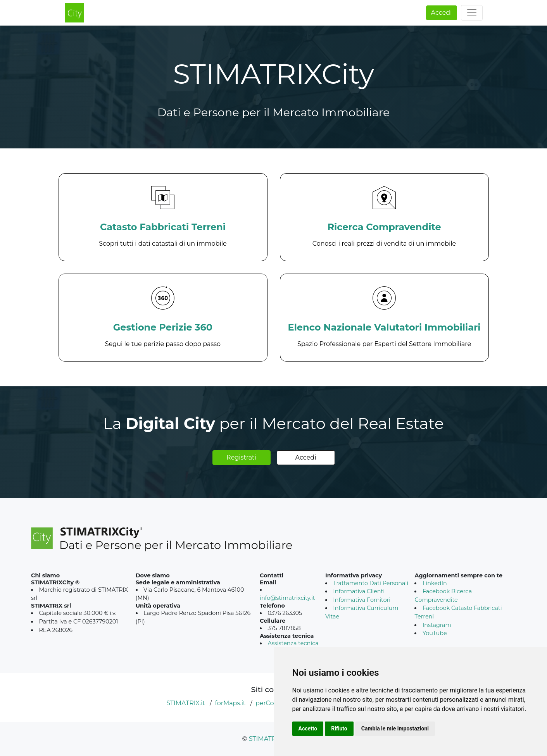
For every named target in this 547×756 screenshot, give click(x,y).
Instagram (437, 625)
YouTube (435, 633)
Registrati (241, 457)
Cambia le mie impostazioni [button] (395, 728)
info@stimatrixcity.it (287, 598)
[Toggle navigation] (472, 13)
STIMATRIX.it (186, 703)
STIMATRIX (266, 739)
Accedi (442, 13)
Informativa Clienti (359, 591)
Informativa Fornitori (362, 600)
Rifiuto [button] (339, 728)
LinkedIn (435, 583)
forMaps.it (230, 703)
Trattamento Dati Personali (371, 583)
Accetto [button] (308, 728)
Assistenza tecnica (293, 643)
